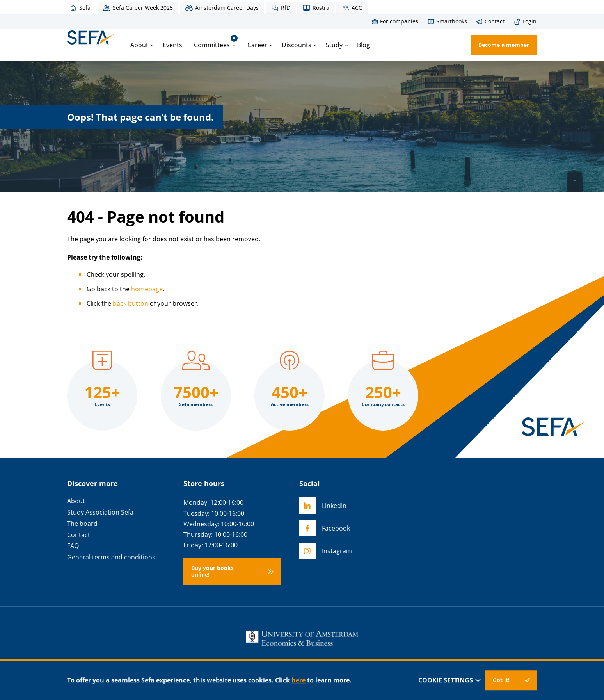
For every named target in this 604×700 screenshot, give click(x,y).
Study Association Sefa (100, 512)
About (139, 45)
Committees (216, 42)
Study (334, 45)
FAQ (73, 546)
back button (131, 303)
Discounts (297, 45)
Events (172, 45)
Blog (363, 45)
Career (257, 45)
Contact (79, 535)
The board (82, 524)
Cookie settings (450, 680)
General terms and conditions (111, 557)
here (298, 680)
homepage (147, 289)
